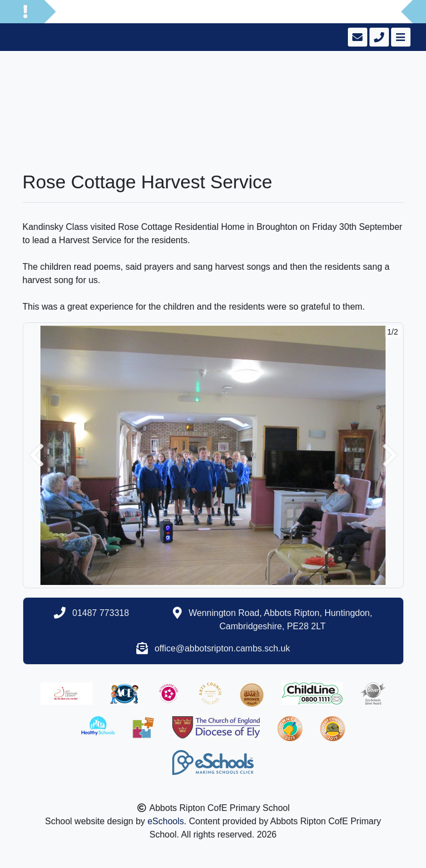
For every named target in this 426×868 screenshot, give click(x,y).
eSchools (166, 821)
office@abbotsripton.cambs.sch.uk (222, 648)
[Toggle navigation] (400, 37)
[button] (37, 455)
